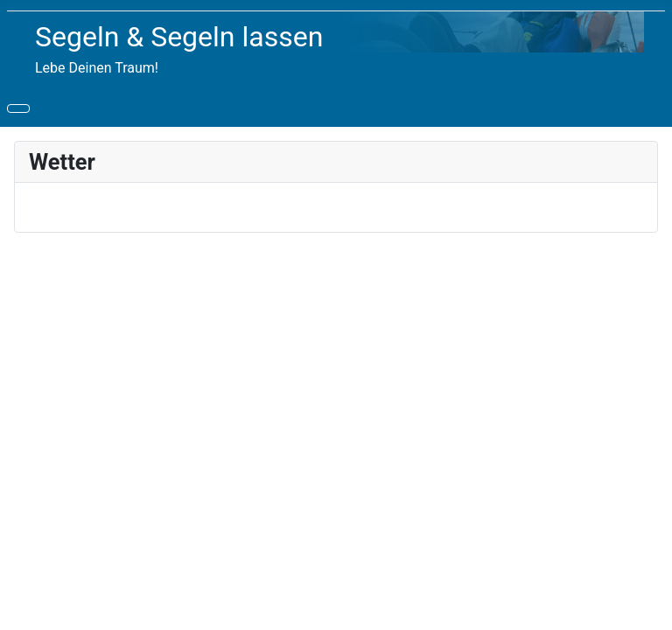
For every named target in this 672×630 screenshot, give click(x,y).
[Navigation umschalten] (18, 108)
